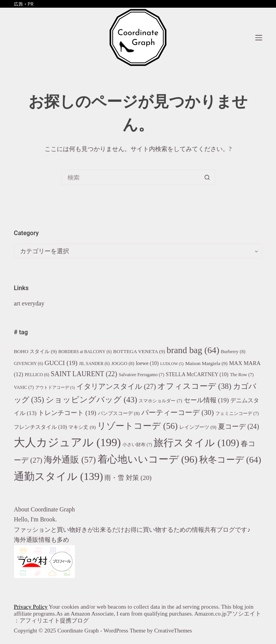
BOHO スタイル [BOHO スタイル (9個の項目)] (35, 351)
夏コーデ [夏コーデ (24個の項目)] (239, 427)
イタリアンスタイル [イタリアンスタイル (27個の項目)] (116, 386)
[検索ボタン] (207, 177)
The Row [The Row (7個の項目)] (242, 375)
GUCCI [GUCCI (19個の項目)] (61, 363)
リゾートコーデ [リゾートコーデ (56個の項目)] (137, 426)
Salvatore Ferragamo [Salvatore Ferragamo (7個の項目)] (141, 375)
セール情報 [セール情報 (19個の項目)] (207, 400)
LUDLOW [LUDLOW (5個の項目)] (172, 364)
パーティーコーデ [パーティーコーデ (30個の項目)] (178, 412)
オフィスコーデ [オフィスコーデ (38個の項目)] (194, 386)
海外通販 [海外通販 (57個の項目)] (70, 460)
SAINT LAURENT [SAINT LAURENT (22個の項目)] (84, 374)
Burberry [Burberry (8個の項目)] (233, 352)
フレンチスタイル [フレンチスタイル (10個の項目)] (40, 427)
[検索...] (131, 177)
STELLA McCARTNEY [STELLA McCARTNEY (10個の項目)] (197, 374)
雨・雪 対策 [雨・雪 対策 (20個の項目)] (128, 478)
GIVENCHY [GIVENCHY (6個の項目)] (28, 363)
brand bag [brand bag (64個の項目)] (193, 350)
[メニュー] (259, 38)
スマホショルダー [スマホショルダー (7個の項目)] (160, 401)
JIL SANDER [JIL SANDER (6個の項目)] (94, 363)
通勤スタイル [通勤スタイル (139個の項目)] (58, 476)
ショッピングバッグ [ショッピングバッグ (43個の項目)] (92, 400)
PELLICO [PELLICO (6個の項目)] (37, 375)
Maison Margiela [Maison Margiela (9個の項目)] (206, 363)
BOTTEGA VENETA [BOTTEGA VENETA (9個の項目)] (139, 351)
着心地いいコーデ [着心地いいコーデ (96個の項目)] (148, 459)
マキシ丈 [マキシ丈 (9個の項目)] (82, 427)
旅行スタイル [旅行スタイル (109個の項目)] (196, 443)
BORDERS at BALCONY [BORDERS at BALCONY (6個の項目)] (85, 352)
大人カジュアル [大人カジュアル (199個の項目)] (67, 442)
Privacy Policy (31, 607)
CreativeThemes (173, 631)
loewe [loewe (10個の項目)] (147, 363)
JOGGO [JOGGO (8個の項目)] (123, 363)
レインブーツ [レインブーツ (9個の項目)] (198, 427)
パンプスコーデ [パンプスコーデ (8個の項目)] (119, 413)
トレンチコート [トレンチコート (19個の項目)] (67, 413)
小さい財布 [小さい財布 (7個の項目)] (137, 445)
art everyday (29, 303)
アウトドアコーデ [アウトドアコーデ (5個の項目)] (55, 388)
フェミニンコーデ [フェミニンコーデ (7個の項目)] (237, 413)
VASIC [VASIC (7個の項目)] (24, 387)
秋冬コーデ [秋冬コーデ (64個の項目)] (230, 460)
